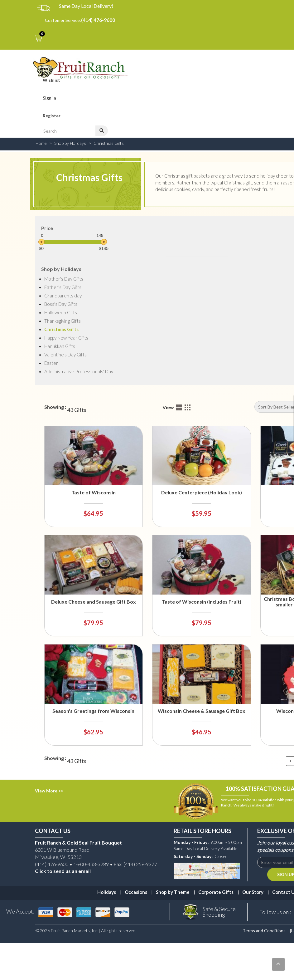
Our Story (253, 892)
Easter (51, 363)
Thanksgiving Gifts (63, 321)
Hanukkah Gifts (60, 346)
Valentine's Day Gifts (65, 355)
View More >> (49, 791)
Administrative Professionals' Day (79, 371)
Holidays (107, 892)
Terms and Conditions (264, 931)
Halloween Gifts (61, 312)
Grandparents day (63, 296)
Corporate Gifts (216, 892)
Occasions (136, 892)
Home (41, 143)
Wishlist (51, 80)
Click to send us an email (63, 871)
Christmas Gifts (109, 143)
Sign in (49, 98)
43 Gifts (77, 410)
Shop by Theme (173, 892)
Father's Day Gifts (63, 287)
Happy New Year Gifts (66, 338)
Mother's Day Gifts (64, 279)
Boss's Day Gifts (61, 304)
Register (52, 116)
